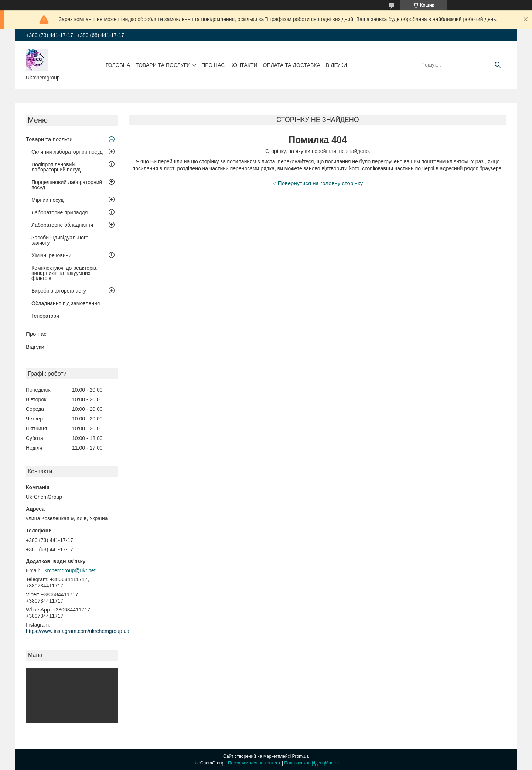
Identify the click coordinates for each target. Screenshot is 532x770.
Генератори (45, 316)
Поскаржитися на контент (254, 763)
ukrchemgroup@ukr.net (69, 570)
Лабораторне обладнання (62, 225)
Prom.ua (301, 756)
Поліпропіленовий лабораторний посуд (56, 167)
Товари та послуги (163, 65)
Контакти (244, 65)
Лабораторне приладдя (59, 212)
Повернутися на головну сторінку (320, 183)
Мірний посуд (47, 200)
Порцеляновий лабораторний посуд (67, 185)
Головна (118, 65)
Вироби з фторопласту (59, 291)
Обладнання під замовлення (66, 303)
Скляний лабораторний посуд (67, 152)
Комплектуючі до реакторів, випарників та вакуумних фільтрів (64, 273)
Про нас (213, 65)
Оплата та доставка (292, 65)
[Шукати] (498, 65)
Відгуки (336, 65)
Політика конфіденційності (311, 763)
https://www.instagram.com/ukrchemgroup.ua (78, 631)
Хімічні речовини (51, 255)
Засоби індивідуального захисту (60, 240)
